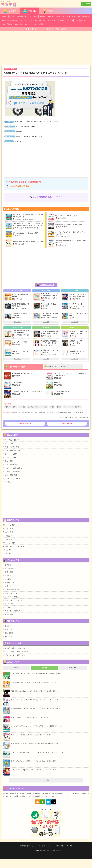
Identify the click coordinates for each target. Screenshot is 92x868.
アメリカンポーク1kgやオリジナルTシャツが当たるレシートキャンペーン (35, 770)
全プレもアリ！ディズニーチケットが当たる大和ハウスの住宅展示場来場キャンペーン (39, 726)
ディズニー (23, 20)
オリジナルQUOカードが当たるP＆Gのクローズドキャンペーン (32, 717)
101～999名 (8, 633)
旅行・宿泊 (8, 443)
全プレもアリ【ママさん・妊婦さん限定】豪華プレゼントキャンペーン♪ (34, 735)
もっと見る (17, 322)
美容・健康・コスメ (11, 464)
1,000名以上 (8, 636)
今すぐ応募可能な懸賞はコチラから (48, 197)
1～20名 (7, 626)
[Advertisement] (46, 48)
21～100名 (8, 629)
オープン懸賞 (22, 407)
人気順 (63, 29)
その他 (6, 482)
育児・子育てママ (10, 593)
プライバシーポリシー (46, 846)
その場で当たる (21, 17)
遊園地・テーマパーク (12, 590)
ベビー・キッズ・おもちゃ (13, 468)
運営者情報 (60, 846)
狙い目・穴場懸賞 (7, 24)
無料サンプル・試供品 (63, 17)
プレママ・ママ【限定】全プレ (15, 655)
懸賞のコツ (50, 11)
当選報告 (10, 11)
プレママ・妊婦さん (11, 597)
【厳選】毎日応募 (25, 424)
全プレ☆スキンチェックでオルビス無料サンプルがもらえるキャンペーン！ (35, 700)
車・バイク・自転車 (11, 440)
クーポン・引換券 (10, 457)
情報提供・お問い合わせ (28, 846)
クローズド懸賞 (38, 24)
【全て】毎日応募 (67, 424)
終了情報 (70, 846)
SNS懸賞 (62, 20)
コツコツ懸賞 (19, 24)
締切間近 (15, 20)
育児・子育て (76, 17)
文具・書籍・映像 (10, 475)
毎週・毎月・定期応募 (12, 611)
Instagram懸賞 (9, 543)
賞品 (57, 29)
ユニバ (30, 20)
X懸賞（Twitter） (10, 536)
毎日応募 (12, 17)
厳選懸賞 (4, 17)
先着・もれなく (52, 20)
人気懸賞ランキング (47, 285)
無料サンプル (9, 583)
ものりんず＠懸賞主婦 (81, 417)
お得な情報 (86, 17)
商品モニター (6, 20)
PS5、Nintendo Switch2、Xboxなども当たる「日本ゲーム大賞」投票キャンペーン (38, 691)
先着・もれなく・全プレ (13, 600)
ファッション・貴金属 (12, 478)
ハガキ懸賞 (51, 17)
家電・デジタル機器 (11, 447)
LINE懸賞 (8, 539)
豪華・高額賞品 (33, 17)
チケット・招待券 (10, 454)
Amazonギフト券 (68, 407)
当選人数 (50, 29)
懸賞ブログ (78, 407)
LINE (76, 20)
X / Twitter (70, 20)
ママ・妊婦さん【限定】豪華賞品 (16, 652)
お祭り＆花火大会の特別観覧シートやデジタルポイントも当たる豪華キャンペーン (38, 761)
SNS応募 (7, 579)
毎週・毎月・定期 (40, 20)
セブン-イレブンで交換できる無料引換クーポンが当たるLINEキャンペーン (35, 744)
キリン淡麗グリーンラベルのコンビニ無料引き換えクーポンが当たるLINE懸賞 (36, 674)
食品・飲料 (8, 461)
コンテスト (28, 24)
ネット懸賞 (31, 407)
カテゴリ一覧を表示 (86, 3)
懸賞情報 (29, 11)
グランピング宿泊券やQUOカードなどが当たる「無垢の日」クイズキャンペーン (37, 752)
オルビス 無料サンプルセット (14, 648)
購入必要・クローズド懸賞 (13, 546)
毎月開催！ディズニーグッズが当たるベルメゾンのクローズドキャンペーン (35, 709)
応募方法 (33, 29)
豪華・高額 (8, 572)
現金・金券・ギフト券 (42, 407)
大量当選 (43, 17)
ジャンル (42, 29)
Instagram (83, 20)
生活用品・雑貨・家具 (12, 471)
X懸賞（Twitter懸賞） (11, 407)
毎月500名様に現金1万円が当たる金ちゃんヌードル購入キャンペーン (33, 682)
